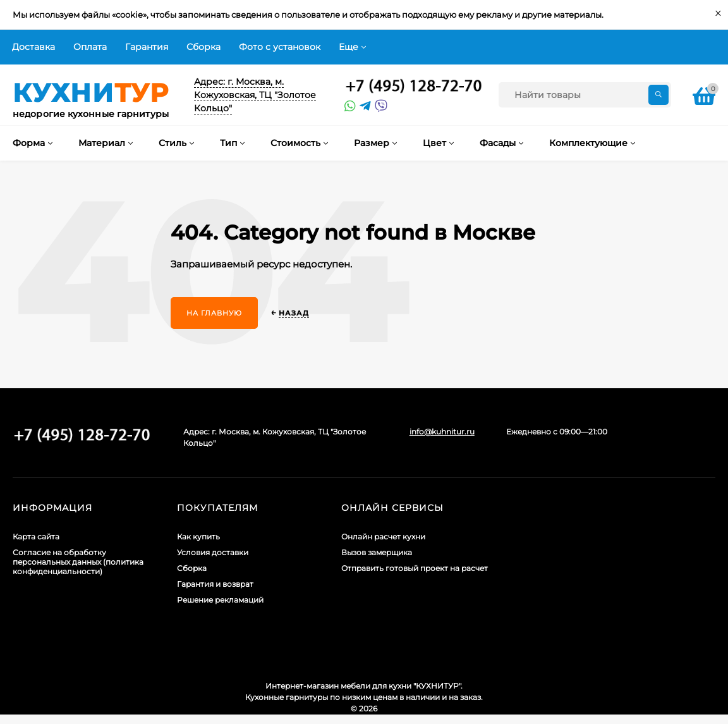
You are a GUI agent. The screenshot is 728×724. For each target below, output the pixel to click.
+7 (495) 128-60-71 (414, 87)
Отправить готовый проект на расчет (415, 568)
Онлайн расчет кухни (383, 537)
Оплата (90, 47)
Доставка (33, 47)
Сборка (203, 47)
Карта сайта (36, 537)
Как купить (198, 537)
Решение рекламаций (220, 600)
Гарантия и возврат (215, 584)
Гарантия (147, 47)
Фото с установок (280, 47)
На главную (214, 313)
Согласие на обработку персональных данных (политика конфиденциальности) (78, 562)
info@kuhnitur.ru (442, 432)
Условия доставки (213, 552)
